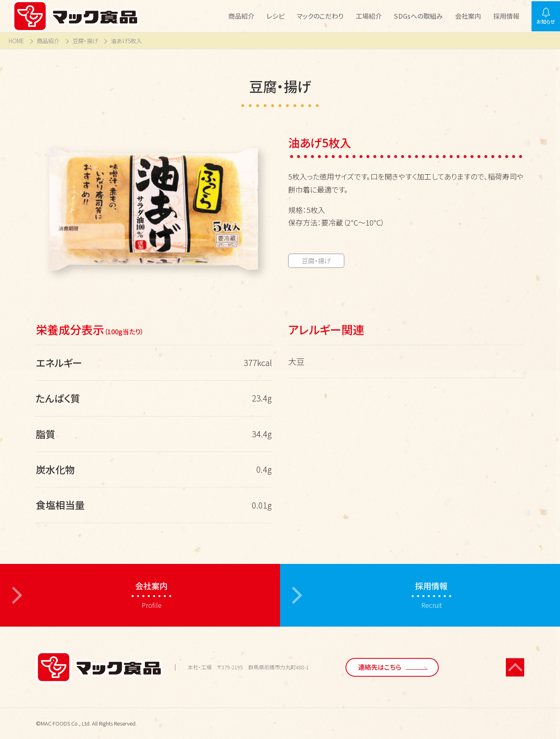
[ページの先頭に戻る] (515, 667)
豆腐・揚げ (85, 41)
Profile (151, 595)
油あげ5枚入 (126, 41)
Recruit (431, 595)
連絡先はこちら (380, 667)
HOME (16, 41)
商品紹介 (48, 41)
